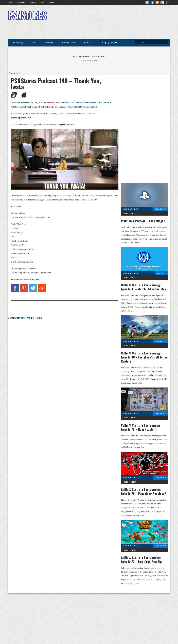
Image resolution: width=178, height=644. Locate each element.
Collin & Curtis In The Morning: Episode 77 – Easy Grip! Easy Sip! (142, 560)
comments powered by (25, 318)
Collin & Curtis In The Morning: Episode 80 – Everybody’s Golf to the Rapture (144, 357)
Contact (52, 2)
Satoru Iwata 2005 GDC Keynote (25, 279)
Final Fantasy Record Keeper (83, 103)
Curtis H (23, 103)
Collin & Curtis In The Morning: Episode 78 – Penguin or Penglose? (144, 492)
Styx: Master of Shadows (77, 107)
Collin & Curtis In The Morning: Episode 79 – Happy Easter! (141, 427)
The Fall (93, 107)
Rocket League (59, 107)
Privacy (33, 2)
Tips (42, 2)
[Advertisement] (109, 16)
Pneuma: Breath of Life (40, 107)
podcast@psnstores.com (21, 118)
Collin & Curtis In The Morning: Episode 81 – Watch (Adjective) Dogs (144, 287)
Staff (11, 2)
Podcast (133, 213)
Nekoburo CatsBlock (20, 107)
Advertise (21, 2)
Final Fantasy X (104, 103)
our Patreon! (69, 124)
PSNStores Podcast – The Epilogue (143, 221)
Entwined (65, 103)
